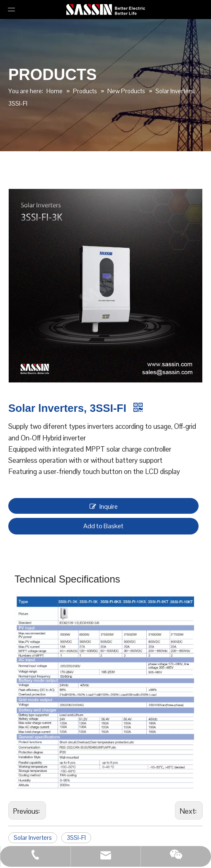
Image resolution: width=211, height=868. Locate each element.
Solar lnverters (33, 838)
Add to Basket (103, 526)
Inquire (104, 506)
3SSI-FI (76, 838)
